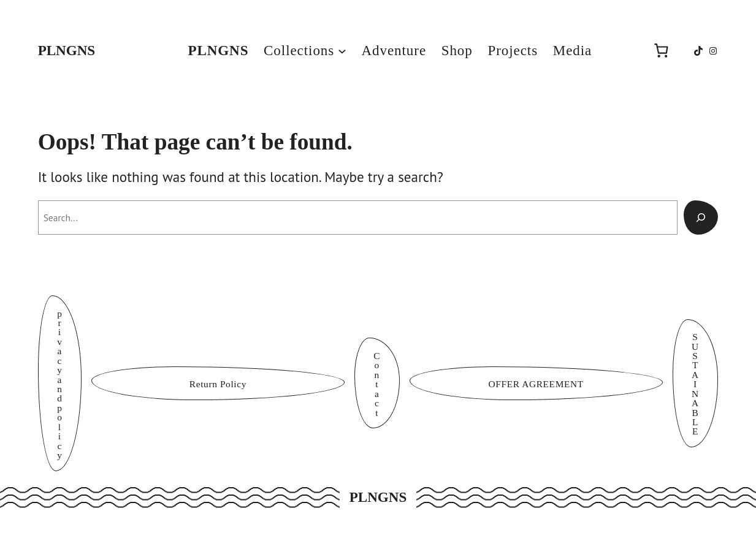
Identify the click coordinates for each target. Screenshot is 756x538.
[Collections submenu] (342, 51)
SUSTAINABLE (695, 384)
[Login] (621, 51)
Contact (377, 384)
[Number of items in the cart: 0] (661, 51)
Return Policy (218, 384)
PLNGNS (67, 50)
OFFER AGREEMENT (536, 384)
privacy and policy (59, 384)
